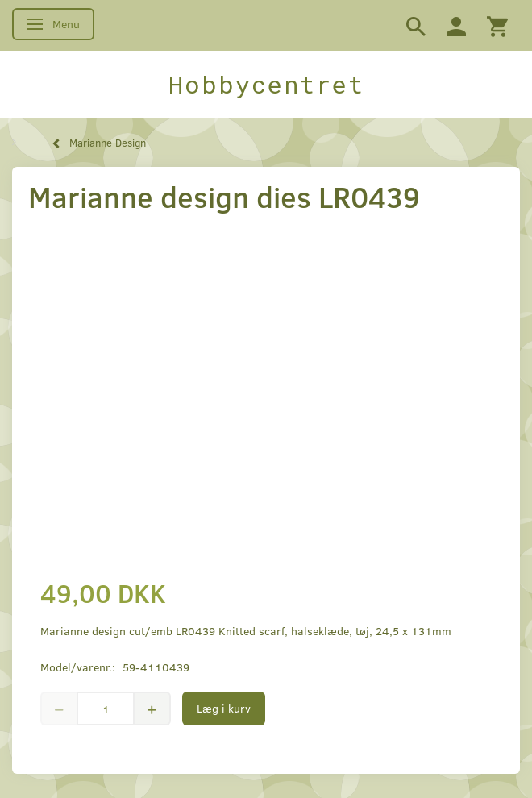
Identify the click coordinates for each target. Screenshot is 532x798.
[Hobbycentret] (266, 85)
